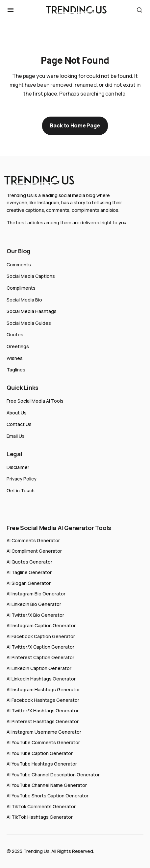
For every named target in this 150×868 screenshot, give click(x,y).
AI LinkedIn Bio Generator (34, 604)
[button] (11, 10)
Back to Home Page (75, 125)
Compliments (21, 288)
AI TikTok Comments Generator (41, 806)
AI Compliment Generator (34, 551)
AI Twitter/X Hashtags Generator (43, 711)
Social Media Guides (29, 323)
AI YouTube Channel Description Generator (53, 775)
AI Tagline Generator (29, 572)
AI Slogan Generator (29, 583)
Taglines (16, 370)
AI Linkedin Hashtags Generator (41, 679)
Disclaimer (18, 467)
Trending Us (36, 851)
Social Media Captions (31, 276)
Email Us (16, 436)
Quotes (15, 334)
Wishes (15, 358)
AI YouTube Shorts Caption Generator (48, 796)
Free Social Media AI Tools (35, 401)
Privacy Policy (22, 479)
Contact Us (19, 424)
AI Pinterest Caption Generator (40, 657)
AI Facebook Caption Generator (41, 636)
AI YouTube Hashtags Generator (42, 764)
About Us (17, 413)
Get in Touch (21, 490)
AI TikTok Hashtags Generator (40, 817)
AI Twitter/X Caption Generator (40, 647)
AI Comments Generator (33, 540)
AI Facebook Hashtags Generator (43, 700)
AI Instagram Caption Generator (41, 625)
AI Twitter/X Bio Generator (35, 615)
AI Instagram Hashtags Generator (43, 690)
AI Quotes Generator (29, 562)
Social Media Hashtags (32, 311)
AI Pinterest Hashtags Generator (43, 721)
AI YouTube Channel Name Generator (47, 785)
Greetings (18, 346)
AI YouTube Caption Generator (40, 753)
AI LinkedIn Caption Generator (39, 668)
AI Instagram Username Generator (44, 732)
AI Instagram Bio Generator (36, 594)
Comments (19, 265)
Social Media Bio (24, 300)
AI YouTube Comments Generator (43, 742)
